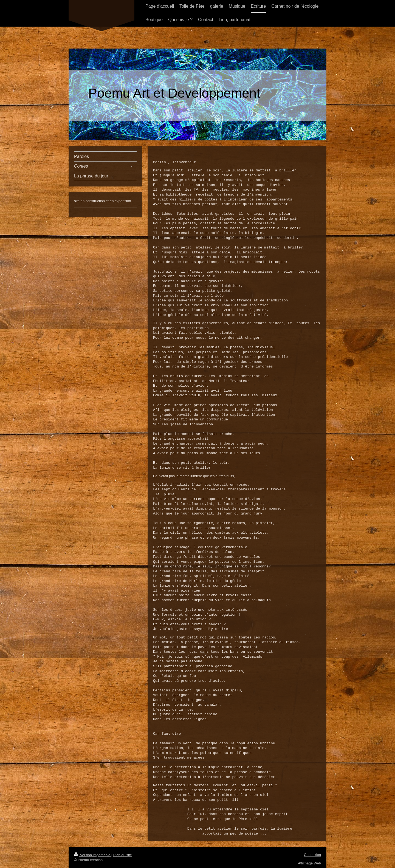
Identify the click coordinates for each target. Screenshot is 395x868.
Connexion (312, 854)
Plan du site (123, 855)
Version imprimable (93, 855)
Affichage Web (309, 863)
